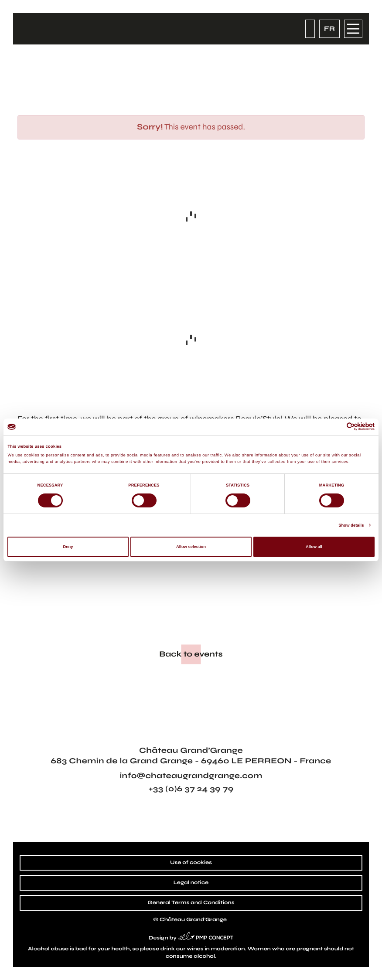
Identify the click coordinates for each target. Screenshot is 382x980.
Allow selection (191, 547)
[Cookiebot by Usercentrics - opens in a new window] (336, 427)
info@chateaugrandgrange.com (191, 776)
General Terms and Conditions (191, 903)
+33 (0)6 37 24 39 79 (191, 789)
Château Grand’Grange (193, 920)
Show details (351, 525)
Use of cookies (191, 863)
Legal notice (191, 883)
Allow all (314, 547)
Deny (68, 547)
